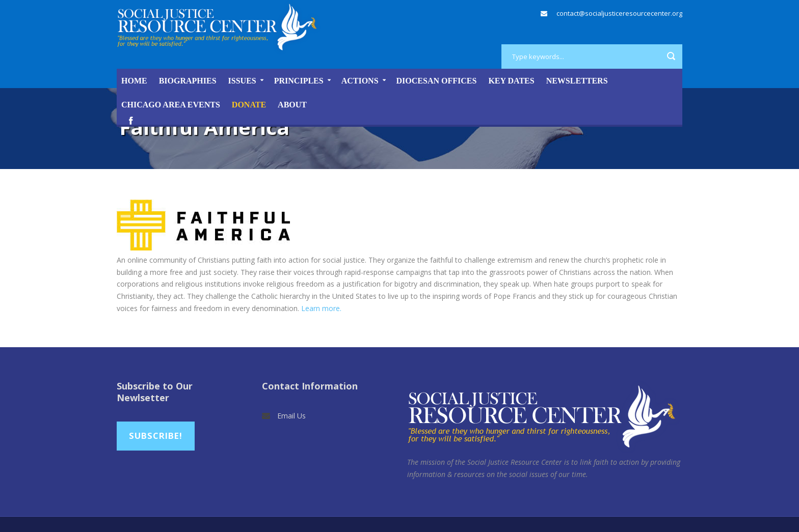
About (292, 105)
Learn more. (322, 308)
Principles (299, 81)
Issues (242, 81)
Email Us (291, 416)
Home (134, 81)
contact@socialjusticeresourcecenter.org (619, 13)
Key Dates (511, 81)
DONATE (249, 105)
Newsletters (577, 81)
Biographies (188, 81)
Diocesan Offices (437, 81)
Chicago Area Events (171, 105)
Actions (360, 81)
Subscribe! (156, 436)
